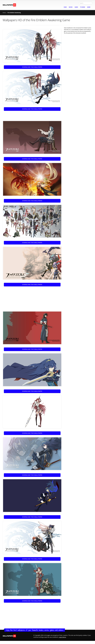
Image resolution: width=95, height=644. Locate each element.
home (65, 7)
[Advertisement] (33, 115)
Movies (71, 7)
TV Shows (83, 7)
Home (4, 13)
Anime (89, 7)
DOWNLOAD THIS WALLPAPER (32, 67)
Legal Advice (62, 637)
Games (76, 7)
